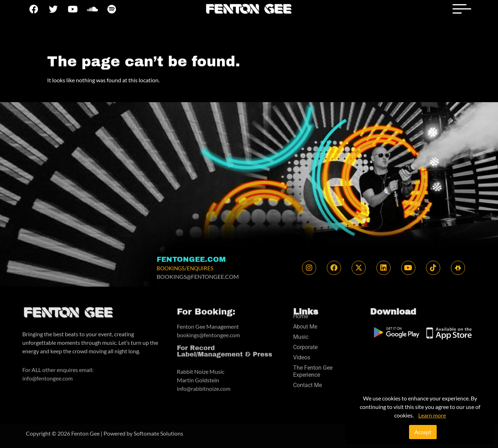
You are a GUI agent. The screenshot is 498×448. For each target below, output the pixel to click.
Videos (302, 332)
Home (301, 291)
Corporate (305, 322)
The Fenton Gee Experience (313, 346)
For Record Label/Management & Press (225, 342)
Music (301, 311)
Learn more (432, 415)
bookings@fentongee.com (208, 327)
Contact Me (307, 359)
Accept (423, 432)
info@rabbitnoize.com (204, 378)
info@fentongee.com (47, 370)
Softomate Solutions (158, 433)
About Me (305, 301)
